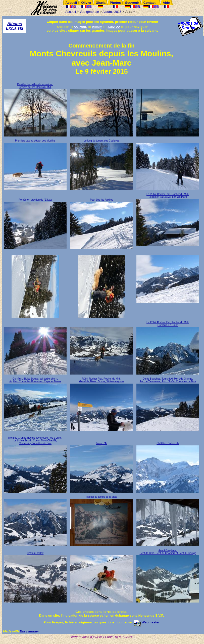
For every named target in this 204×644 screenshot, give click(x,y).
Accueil (71, 12)
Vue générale (89, 12)
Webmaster (146, 622)
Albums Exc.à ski (15, 26)
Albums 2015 (112, 12)
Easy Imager (29, 631)
